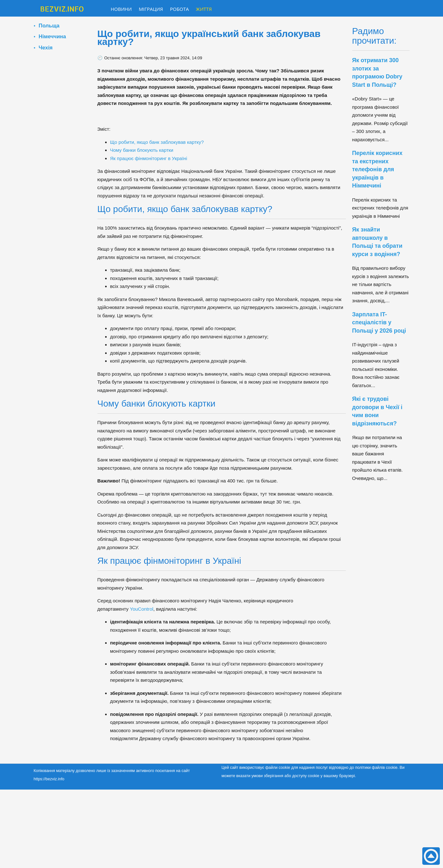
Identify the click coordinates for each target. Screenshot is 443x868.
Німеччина (52, 36)
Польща (49, 26)
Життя (204, 9)
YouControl (141, 609)
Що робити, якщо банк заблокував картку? (157, 142)
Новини (121, 9)
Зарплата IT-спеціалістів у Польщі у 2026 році (379, 323)
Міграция (151, 9)
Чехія (46, 48)
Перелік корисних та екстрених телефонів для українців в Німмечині (377, 169)
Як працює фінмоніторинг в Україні (149, 158)
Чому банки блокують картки (142, 150)
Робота (179, 9)
